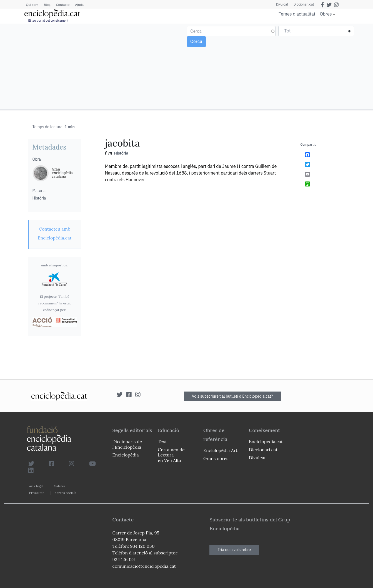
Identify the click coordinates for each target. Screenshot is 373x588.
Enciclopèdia (126, 455)
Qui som (32, 5)
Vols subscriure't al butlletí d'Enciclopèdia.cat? (232, 396)
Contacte (63, 5)
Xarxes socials (65, 493)
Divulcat (282, 4)
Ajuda (79, 5)
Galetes (60, 486)
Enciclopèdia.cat (266, 441)
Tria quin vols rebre (234, 550)
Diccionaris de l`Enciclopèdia (127, 444)
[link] (55, 233)
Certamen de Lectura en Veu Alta (171, 455)
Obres (326, 14)
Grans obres (216, 458)
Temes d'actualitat (297, 14)
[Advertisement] (94, 66)
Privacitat (37, 493)
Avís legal (36, 486)
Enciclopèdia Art (220, 450)
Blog (47, 5)
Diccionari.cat (304, 4)
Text (162, 441)
